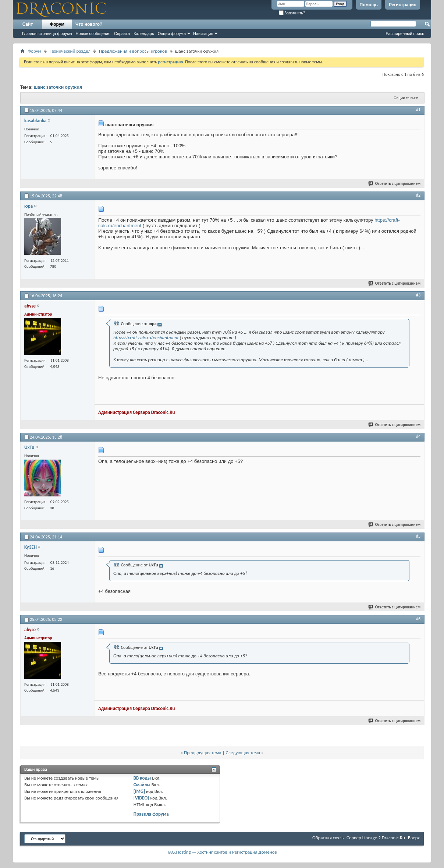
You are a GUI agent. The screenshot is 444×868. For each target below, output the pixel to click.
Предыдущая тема (203, 753)
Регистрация (403, 5)
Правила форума (151, 814)
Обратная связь (328, 838)
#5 (418, 536)
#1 (418, 110)
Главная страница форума (47, 34)
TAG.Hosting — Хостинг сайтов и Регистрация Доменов (222, 852)
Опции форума (172, 34)
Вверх (414, 838)
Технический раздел (70, 51)
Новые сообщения (93, 34)
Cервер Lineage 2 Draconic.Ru (376, 838)
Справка (122, 34)
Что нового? (89, 24)
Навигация (203, 34)
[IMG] (139, 791)
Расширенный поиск (405, 34)
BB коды (142, 778)
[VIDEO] (141, 798)
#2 (418, 195)
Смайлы (142, 785)
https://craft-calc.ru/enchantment (146, 338)
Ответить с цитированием (395, 184)
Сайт (28, 24)
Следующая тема (243, 753)
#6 (418, 619)
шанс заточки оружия (58, 87)
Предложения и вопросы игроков (133, 51)
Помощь (369, 5)
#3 (418, 295)
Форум (57, 24)
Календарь (144, 34)
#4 (418, 436)
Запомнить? (292, 13)
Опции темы (404, 98)
